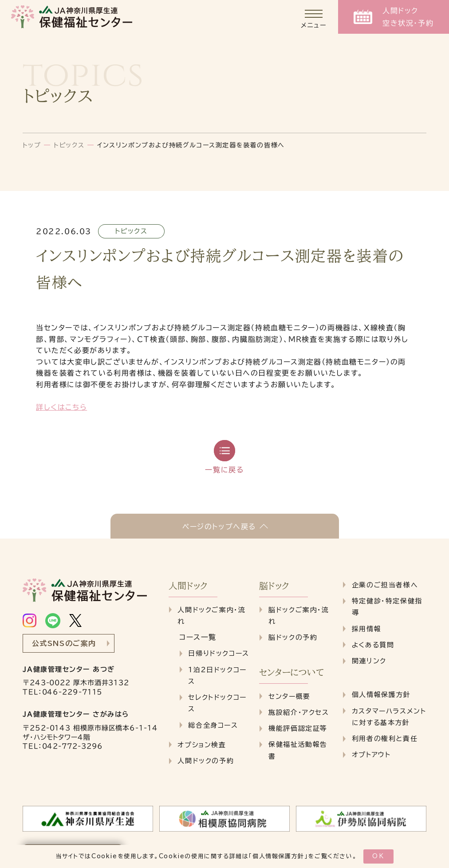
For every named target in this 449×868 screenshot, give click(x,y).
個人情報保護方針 (278, 856)
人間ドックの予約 (206, 761)
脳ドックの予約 (293, 637)
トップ (32, 145)
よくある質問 (373, 645)
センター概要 (289, 696)
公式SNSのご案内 (64, 643)
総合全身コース (213, 725)
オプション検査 (202, 745)
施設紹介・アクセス (299, 712)
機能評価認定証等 (298, 728)
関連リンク (369, 661)
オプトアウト (371, 755)
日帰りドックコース (219, 653)
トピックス (69, 145)
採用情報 (366, 629)
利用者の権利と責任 (385, 739)
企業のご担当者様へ (385, 585)
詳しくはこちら (61, 407)
